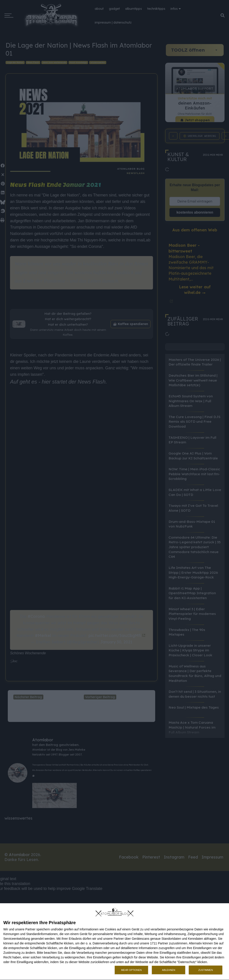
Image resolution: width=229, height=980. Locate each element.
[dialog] (114, 942)
